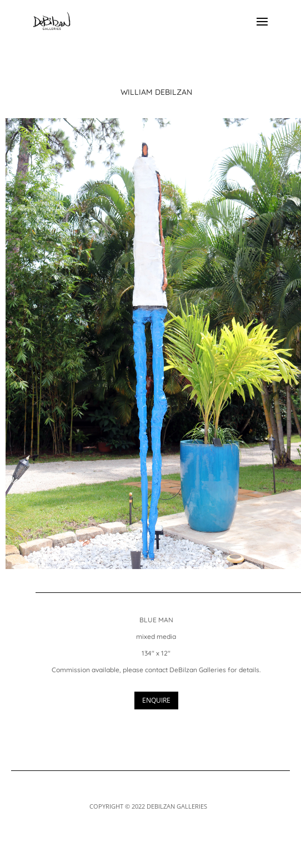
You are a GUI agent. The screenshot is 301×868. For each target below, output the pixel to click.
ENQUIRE (156, 700)
